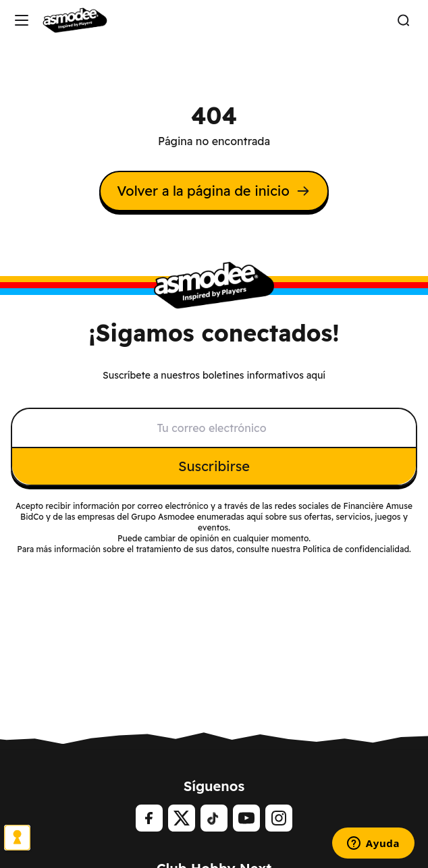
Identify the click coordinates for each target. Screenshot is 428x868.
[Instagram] (279, 818)
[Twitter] (182, 818)
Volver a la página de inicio (214, 191)
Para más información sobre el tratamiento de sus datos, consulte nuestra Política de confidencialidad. (214, 549)
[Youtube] (246, 818)
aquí (255, 517)
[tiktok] (214, 818)
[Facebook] (149, 818)
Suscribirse (214, 466)
